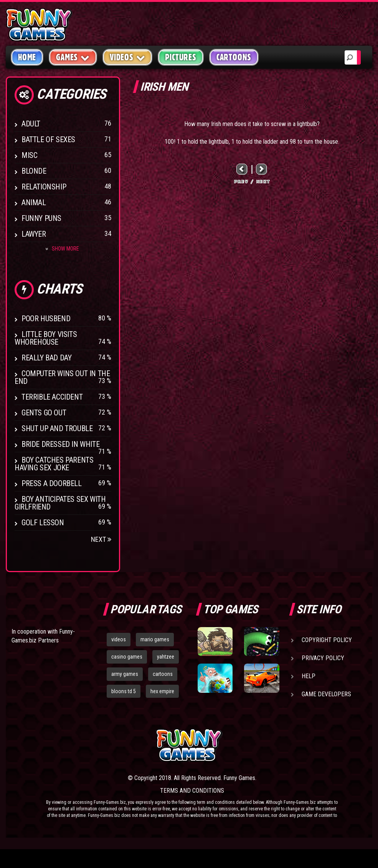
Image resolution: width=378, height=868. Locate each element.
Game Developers (326, 694)
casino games (127, 657)
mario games (155, 639)
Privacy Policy (323, 658)
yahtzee (166, 657)
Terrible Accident (52, 397)
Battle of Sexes (48, 139)
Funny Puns (41, 218)
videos (119, 639)
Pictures (181, 57)
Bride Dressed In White (60, 444)
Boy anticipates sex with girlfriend (60, 503)
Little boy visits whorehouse (46, 338)
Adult (31, 124)
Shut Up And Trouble (57, 428)
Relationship (44, 187)
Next (101, 539)
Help (309, 676)
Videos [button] (128, 57)
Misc (29, 155)
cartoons (163, 674)
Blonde (34, 171)
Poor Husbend (46, 319)
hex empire (162, 691)
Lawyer (34, 234)
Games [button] (73, 57)
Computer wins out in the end (62, 377)
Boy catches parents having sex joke (54, 464)
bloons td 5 (124, 691)
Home (27, 57)
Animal (34, 202)
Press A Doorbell (52, 483)
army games (125, 674)
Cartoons (234, 57)
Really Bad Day (46, 358)
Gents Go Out (44, 413)
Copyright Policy (327, 640)
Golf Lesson (43, 523)
